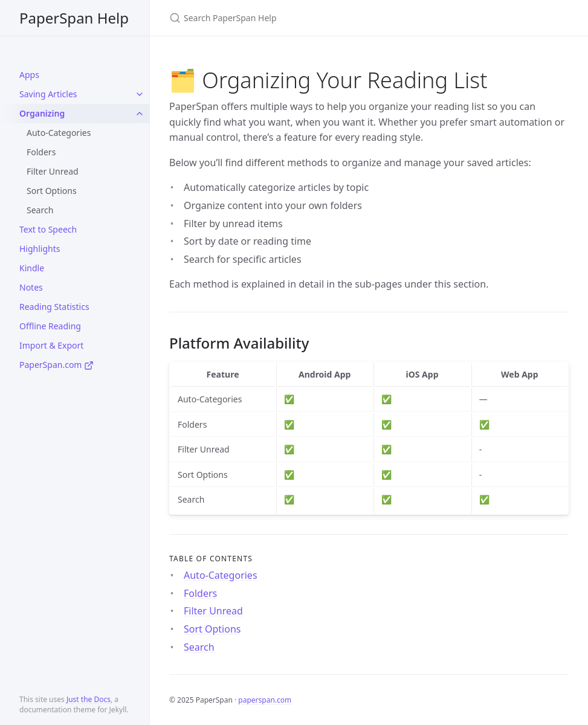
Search (40, 210)
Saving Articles (48, 94)
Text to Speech (48, 229)
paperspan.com (265, 700)
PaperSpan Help (74, 18)
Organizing (42, 113)
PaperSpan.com (57, 365)
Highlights (40, 249)
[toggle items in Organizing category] (140, 114)
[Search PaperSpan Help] (312, 18)
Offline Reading (50, 326)
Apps (29, 75)
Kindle (32, 268)
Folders (41, 152)
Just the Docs (89, 699)
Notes (31, 287)
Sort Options (52, 191)
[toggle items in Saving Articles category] (140, 94)
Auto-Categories (59, 133)
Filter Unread (53, 171)
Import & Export (51, 345)
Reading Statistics (54, 307)
